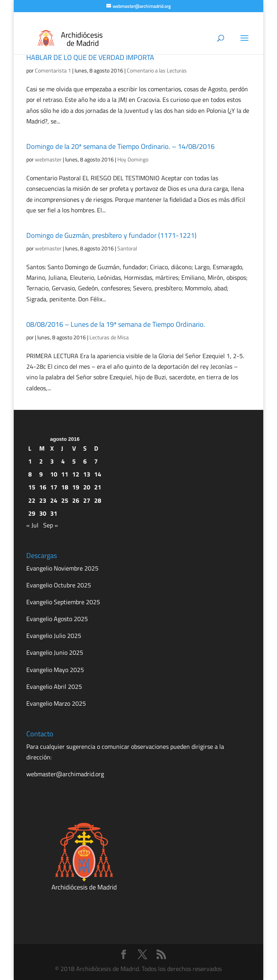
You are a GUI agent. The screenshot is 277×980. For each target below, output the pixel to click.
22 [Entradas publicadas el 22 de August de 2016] (32, 500)
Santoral (127, 248)
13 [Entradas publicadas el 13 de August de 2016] (87, 474)
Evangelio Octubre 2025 (59, 585)
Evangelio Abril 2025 (54, 687)
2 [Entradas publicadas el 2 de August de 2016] (41, 461)
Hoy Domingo (133, 159)
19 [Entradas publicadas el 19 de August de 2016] (76, 487)
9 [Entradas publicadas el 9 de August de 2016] (41, 474)
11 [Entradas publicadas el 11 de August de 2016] (65, 474)
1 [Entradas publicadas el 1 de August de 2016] (30, 461)
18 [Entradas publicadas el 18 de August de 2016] (65, 487)
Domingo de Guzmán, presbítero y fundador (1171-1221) (111, 235)
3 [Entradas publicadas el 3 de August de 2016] (52, 461)
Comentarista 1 (53, 70)
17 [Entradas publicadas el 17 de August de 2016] (54, 487)
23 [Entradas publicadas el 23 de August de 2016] (43, 500)
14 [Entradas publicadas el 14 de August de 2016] (98, 474)
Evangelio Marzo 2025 (56, 703)
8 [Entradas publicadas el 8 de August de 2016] (30, 474)
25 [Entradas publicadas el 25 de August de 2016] (65, 500)
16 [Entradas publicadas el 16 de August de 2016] (43, 487)
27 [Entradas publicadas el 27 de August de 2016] (87, 500)
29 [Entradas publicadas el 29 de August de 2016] (32, 513)
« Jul (32, 525)
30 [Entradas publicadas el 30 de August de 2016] (43, 513)
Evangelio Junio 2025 (55, 652)
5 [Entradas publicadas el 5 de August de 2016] (74, 461)
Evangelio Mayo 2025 (55, 670)
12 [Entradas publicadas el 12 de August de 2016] (76, 474)
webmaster (48, 159)
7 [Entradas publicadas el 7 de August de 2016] (96, 461)
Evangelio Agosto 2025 (57, 619)
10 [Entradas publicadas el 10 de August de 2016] (54, 474)
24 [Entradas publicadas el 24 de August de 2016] (54, 500)
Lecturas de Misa (109, 337)
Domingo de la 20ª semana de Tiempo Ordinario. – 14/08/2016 (120, 146)
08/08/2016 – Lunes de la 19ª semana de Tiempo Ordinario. (116, 324)
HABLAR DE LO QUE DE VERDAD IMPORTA (90, 57)
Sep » (51, 525)
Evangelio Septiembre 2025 (63, 602)
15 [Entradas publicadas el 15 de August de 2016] (32, 487)
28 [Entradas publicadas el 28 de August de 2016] (98, 500)
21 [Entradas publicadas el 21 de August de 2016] (98, 487)
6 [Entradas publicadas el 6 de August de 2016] (85, 461)
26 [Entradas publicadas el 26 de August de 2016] (76, 500)
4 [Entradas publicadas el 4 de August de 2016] (63, 461)
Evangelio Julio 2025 (54, 636)
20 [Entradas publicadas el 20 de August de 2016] (87, 487)
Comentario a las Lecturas (157, 70)
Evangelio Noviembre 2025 (62, 568)
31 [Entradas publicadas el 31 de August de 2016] (54, 513)
